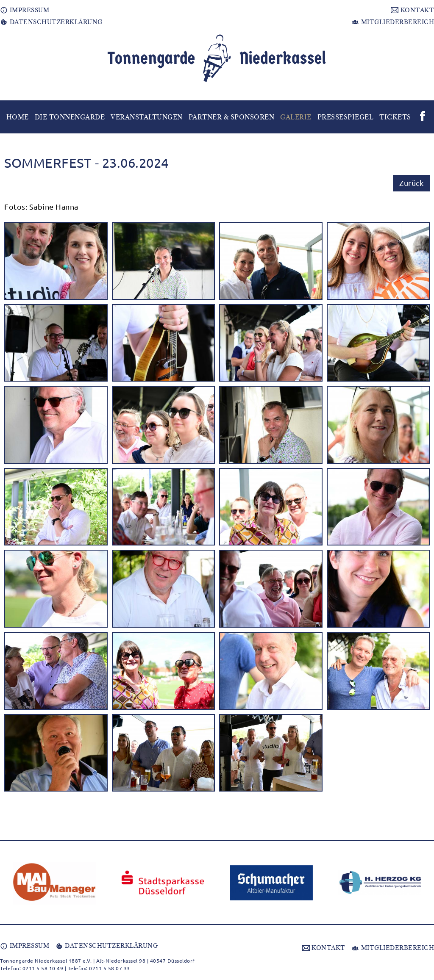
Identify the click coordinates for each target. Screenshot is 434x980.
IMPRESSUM (25, 10)
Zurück (411, 183)
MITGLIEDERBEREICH (393, 22)
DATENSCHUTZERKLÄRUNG (51, 22)
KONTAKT (412, 10)
